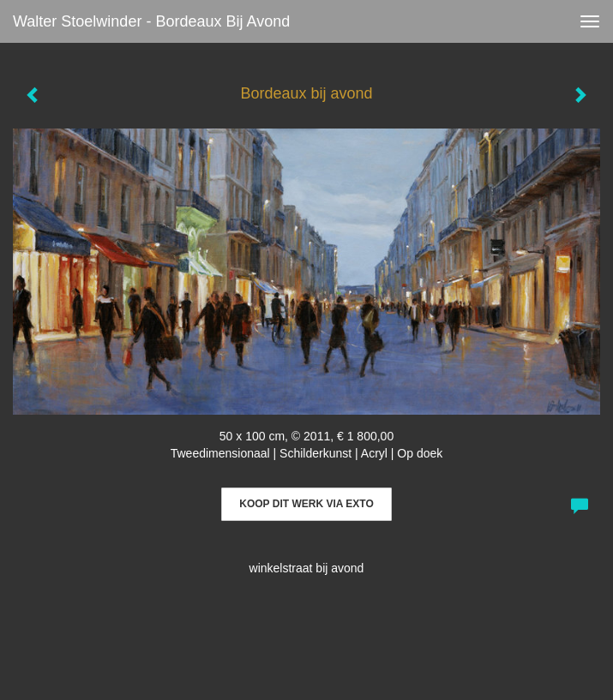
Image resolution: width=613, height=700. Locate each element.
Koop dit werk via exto (306, 504)
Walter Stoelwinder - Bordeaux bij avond (151, 21)
